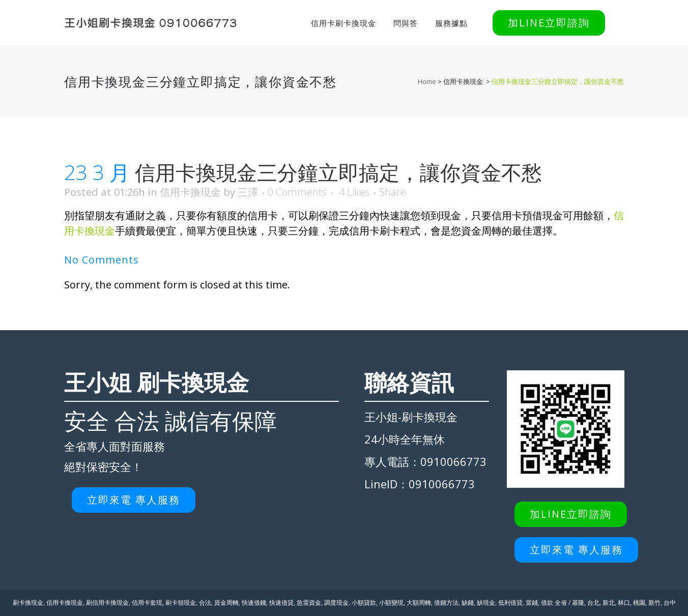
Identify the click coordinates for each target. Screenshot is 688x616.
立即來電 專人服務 (134, 500)
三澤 (248, 192)
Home (427, 81)
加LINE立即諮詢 (549, 23)
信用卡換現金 (463, 81)
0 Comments (297, 192)
